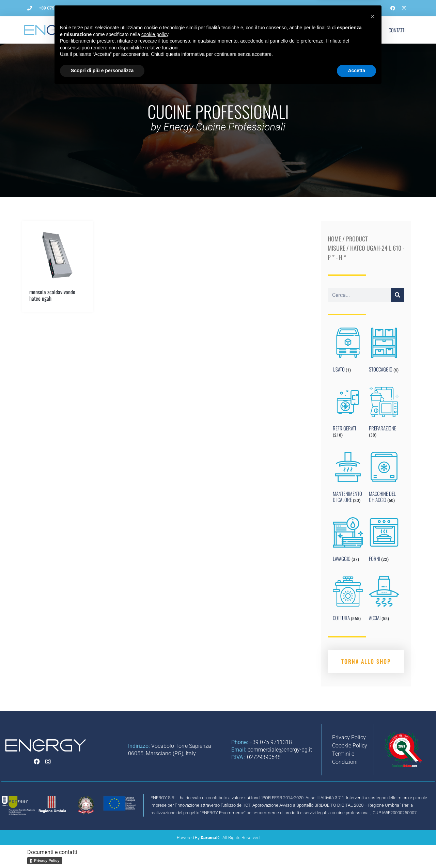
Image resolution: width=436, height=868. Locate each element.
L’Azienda (124, 30)
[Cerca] (398, 295)
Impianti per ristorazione (241, 30)
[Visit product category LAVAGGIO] (348, 541)
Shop (370, 30)
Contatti (397, 30)
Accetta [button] (356, 849)
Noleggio (290, 30)
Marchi (344, 30)
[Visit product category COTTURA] (348, 600)
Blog (318, 30)
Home (334, 239)
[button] (373, 795)
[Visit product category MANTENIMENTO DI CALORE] (348, 479)
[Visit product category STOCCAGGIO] (384, 351)
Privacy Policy (47, 861)
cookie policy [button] (155, 813)
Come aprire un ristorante (174, 30)
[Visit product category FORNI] (384, 541)
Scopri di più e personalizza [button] (102, 849)
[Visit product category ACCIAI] (384, 600)
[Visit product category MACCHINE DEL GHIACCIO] (384, 479)
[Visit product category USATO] (348, 351)
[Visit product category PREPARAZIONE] (384, 414)
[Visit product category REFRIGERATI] (348, 414)
